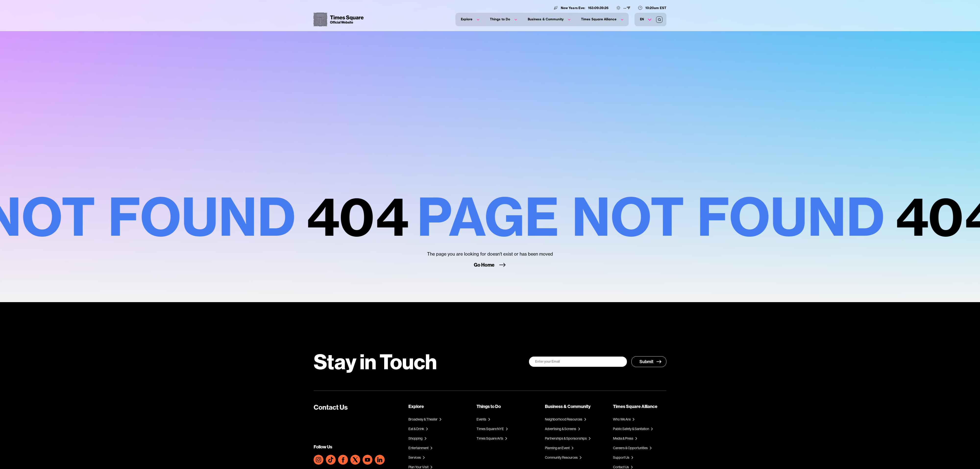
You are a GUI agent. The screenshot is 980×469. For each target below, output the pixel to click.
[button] (470, 19)
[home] (339, 19)
